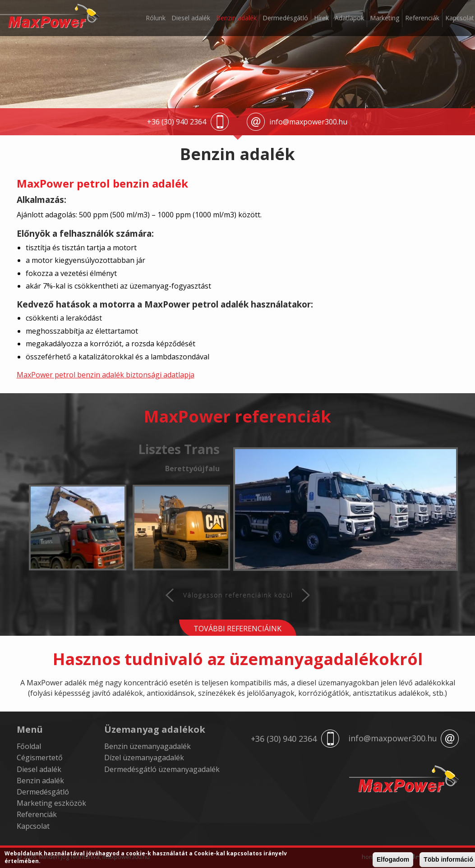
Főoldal (29, 746)
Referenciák (422, 18)
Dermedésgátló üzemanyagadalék (162, 769)
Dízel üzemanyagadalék (144, 758)
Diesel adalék (191, 18)
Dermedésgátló (285, 18)
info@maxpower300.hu (308, 122)
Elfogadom (393, 860)
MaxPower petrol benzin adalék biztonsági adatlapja (106, 375)
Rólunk (156, 18)
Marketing (385, 18)
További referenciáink (237, 629)
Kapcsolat (460, 18)
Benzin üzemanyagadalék (148, 746)
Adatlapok (349, 18)
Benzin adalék (236, 18)
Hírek (321, 18)
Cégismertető (40, 758)
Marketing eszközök (51, 803)
